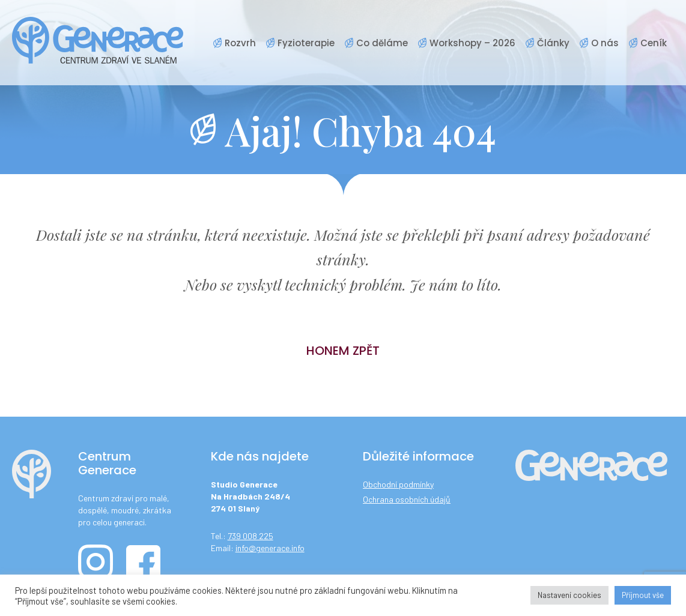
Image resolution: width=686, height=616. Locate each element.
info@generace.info (270, 548)
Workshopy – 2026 (472, 43)
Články (553, 43)
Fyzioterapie (306, 43)
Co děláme (382, 43)
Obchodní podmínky (398, 484)
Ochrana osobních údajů (407, 499)
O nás (605, 43)
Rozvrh (240, 43)
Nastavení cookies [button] (569, 595)
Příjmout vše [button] (643, 595)
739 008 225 (250, 536)
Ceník (654, 43)
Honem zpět (343, 351)
